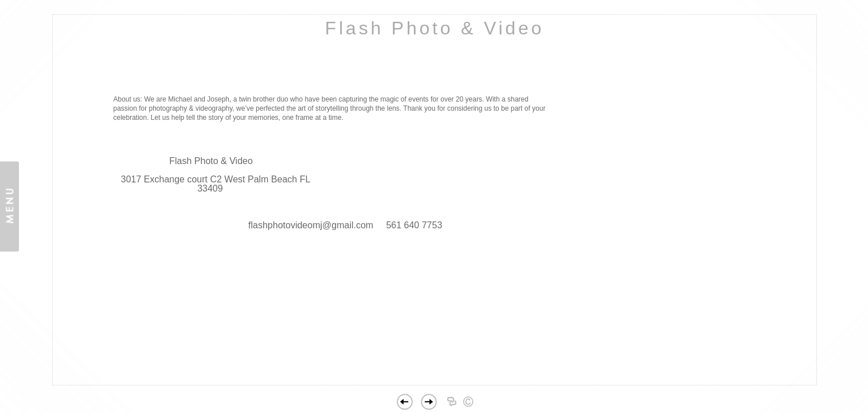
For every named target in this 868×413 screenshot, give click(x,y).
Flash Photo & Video (435, 28)
